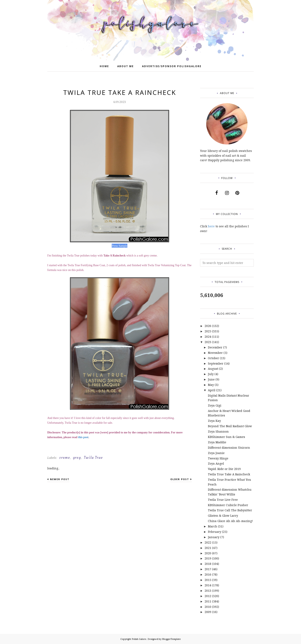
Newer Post (60, 479)
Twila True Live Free (223, 500)
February (214, 532)
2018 (208, 564)
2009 (208, 612)
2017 (208, 569)
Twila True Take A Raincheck (229, 474)
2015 (208, 580)
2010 (208, 607)
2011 (208, 601)
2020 (208, 553)
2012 (208, 596)
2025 (208, 331)
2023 (208, 342)
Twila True (93, 458)
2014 (208, 585)
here (211, 226)
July (211, 374)
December (215, 347)
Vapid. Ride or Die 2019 (224, 469)
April (212, 390)
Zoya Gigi (215, 405)
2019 (208, 558)
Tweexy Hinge (218, 458)
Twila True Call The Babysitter (230, 510)
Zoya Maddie (217, 442)
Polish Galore (139, 639)
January (214, 537)
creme (65, 458)
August (213, 369)
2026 (208, 326)
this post (83, 437)
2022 (208, 542)
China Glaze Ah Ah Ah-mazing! (230, 521)
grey (77, 458)
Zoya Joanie (216, 453)
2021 (208, 548)
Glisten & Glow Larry (223, 516)
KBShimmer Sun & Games (226, 437)
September (216, 363)
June (211, 379)
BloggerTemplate (171, 639)
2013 (208, 591)
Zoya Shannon (218, 431)
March (213, 526)
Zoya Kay (214, 421)
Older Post (180, 479)
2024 (208, 337)
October (213, 358)
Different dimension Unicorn (229, 448)
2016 (208, 574)
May (211, 385)
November (215, 353)
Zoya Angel (216, 463)
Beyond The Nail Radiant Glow (230, 426)
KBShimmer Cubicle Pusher (228, 505)
